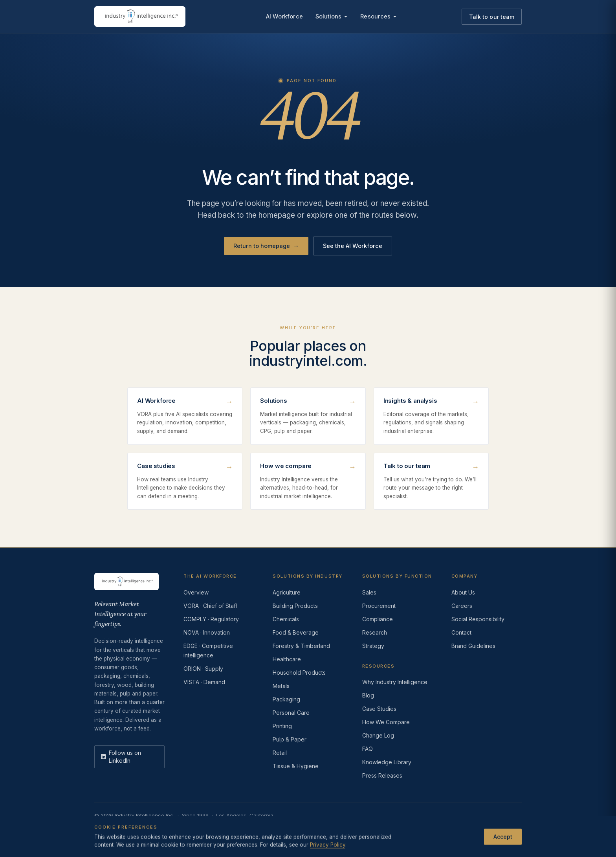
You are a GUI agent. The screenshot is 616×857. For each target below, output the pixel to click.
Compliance (378, 619)
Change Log (378, 735)
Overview (196, 592)
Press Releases (382, 775)
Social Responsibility (478, 619)
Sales (369, 592)
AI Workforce (284, 16)
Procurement (379, 606)
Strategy (373, 646)
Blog (368, 695)
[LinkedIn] (129, 757)
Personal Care (291, 713)
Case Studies (379, 709)
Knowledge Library (387, 762)
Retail (280, 753)
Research (375, 632)
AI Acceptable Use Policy (307, 828)
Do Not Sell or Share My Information (223, 828)
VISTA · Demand (204, 682)
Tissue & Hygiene (296, 766)
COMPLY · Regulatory (211, 619)
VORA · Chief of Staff (210, 606)
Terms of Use (154, 828)
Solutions (332, 16)
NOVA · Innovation (207, 632)
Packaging (286, 699)
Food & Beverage (296, 632)
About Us (463, 592)
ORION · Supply (203, 669)
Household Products (299, 673)
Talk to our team (492, 17)
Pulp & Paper (290, 739)
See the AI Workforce (353, 246)
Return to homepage (266, 246)
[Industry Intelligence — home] (140, 17)
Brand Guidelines (473, 646)
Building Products (295, 606)
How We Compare (386, 722)
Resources (379, 16)
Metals (281, 686)
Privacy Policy (111, 828)
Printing (282, 726)
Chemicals (286, 619)
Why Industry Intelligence (395, 682)
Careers (462, 606)
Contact (461, 632)
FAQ (368, 749)
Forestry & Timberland (301, 646)
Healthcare (287, 659)
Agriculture (287, 592)
